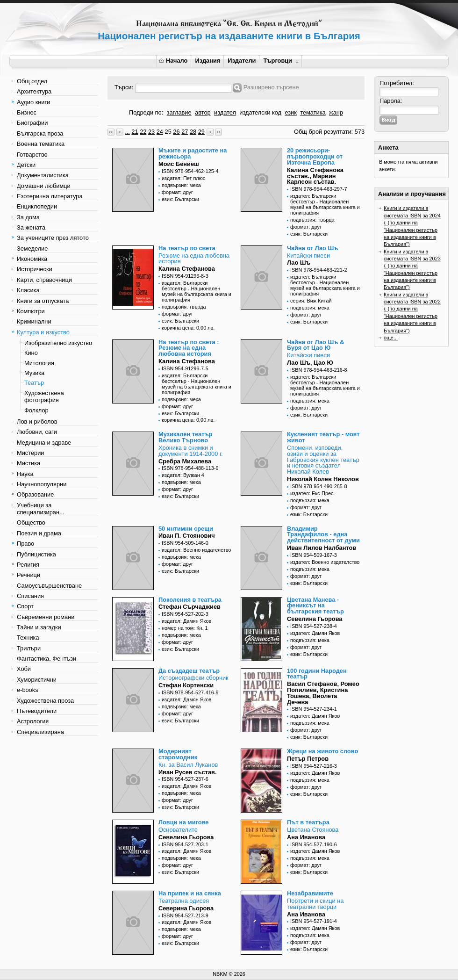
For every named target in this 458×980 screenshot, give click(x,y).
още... (391, 338)
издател (225, 112)
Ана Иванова (306, 837)
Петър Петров (308, 759)
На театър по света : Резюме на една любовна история (189, 348)
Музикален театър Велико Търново (186, 437)
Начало (173, 61)
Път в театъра (308, 822)
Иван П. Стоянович (187, 536)
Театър (34, 383)
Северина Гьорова (186, 908)
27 (185, 132)
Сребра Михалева (185, 461)
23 (151, 132)
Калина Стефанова (187, 269)
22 (143, 132)
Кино (31, 353)
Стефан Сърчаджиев (190, 607)
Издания (208, 61)
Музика (34, 373)
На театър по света (187, 248)
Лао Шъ (299, 263)
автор (203, 112)
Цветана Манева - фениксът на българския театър (315, 606)
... (127, 132)
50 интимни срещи (186, 529)
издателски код (260, 112)
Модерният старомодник (178, 754)
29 (201, 132)
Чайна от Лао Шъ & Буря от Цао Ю (315, 345)
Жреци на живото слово (322, 751)
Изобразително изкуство (58, 343)
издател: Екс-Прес (312, 493)
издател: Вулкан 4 (183, 475)
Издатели (242, 61)
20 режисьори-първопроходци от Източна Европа (315, 156)
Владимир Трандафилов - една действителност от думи (323, 535)
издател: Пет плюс (183, 178)
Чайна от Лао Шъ (313, 248)
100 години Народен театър (317, 674)
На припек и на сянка (190, 893)
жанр (336, 112)
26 (176, 132)
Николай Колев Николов (323, 479)
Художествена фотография (44, 396)
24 (160, 132)
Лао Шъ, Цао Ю (310, 363)
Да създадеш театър (189, 671)
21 (135, 132)
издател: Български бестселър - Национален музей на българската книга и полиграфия (325, 204)
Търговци (281, 61)
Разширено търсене (271, 87)
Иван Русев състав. (188, 772)
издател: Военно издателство (196, 550)
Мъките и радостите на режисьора (193, 153)
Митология (39, 363)
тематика (313, 112)
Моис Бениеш (179, 164)
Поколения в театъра (190, 600)
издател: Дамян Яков (186, 621)
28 (193, 132)
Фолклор (36, 410)
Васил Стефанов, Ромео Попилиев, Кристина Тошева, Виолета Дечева (323, 693)
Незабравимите (310, 893)
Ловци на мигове (183, 822)
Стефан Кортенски (186, 685)
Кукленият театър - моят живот (323, 437)
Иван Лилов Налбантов (322, 548)
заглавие (179, 112)
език (290, 112)
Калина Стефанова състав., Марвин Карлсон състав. (315, 176)
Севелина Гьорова (315, 619)
